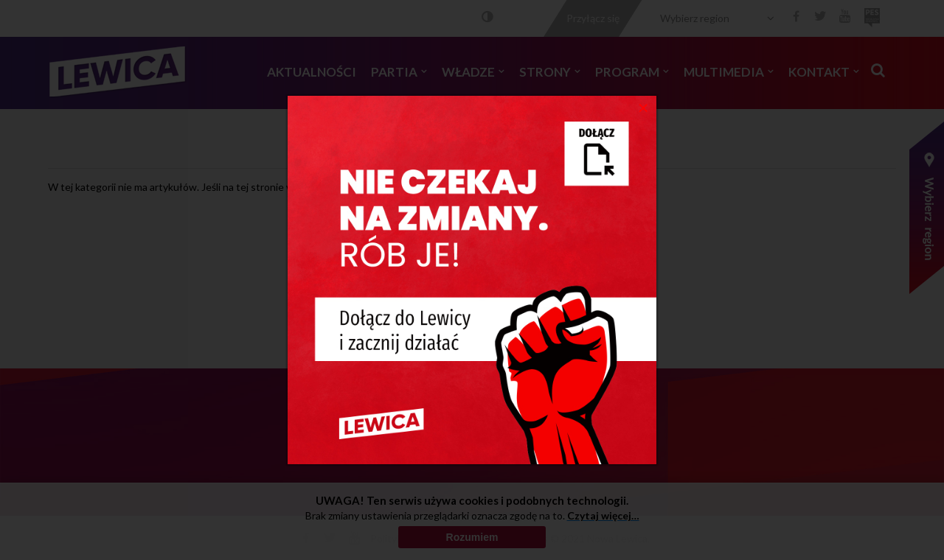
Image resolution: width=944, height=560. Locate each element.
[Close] (643, 107)
